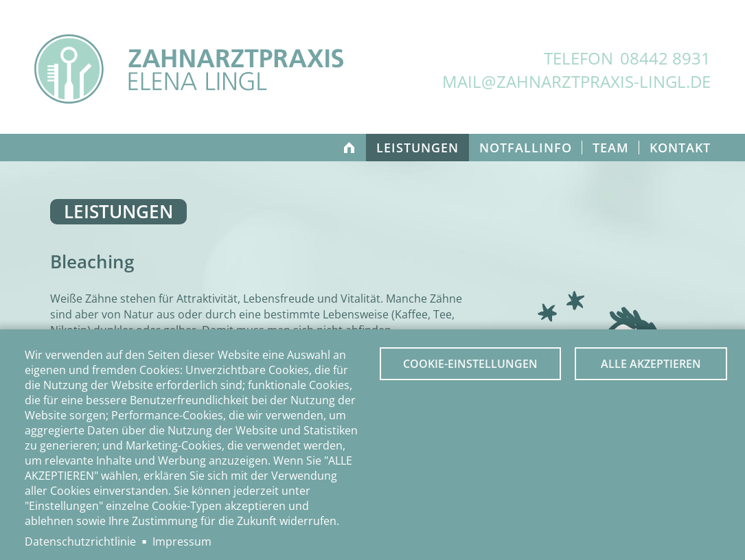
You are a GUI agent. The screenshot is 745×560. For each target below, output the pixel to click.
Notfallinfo (526, 148)
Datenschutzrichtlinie (80, 541)
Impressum (182, 541)
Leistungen (417, 148)
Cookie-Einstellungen (470, 364)
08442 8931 (665, 58)
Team (611, 148)
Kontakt (680, 148)
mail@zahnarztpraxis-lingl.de (576, 81)
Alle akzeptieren (651, 364)
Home (349, 148)
